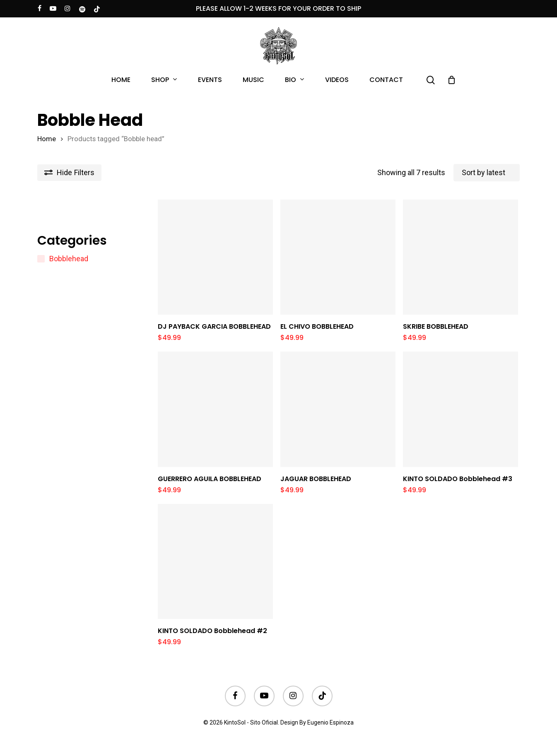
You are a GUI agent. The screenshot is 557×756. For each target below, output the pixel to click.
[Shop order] (487, 173)
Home (47, 139)
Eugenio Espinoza (330, 722)
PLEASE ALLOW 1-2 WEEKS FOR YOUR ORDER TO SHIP (278, 8)
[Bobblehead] (41, 259)
